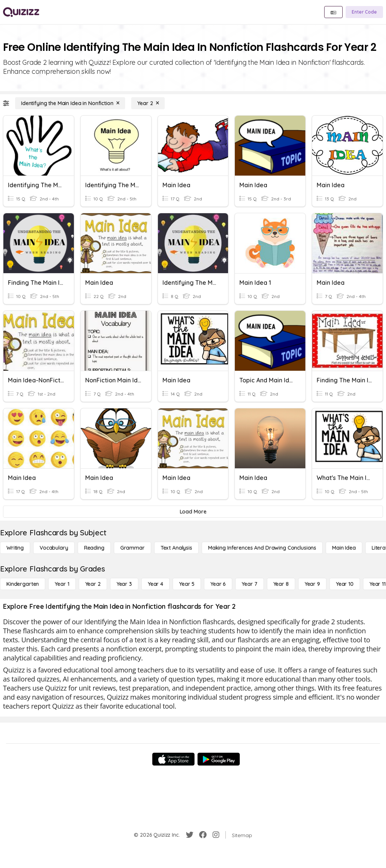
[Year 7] (249, 584)
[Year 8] (281, 584)
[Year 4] (155, 584)
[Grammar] (132, 548)
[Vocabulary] (54, 548)
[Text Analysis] (176, 548)
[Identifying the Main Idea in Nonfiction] (70, 103)
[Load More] (193, 512)
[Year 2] (148, 103)
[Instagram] (216, 835)
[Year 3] (124, 584)
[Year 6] (218, 584)
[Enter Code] (364, 12)
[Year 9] (312, 584)
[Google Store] (219, 759)
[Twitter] (190, 835)
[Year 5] (187, 584)
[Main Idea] (344, 548)
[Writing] (15, 548)
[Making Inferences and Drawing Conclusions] (262, 548)
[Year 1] (62, 584)
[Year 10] (345, 584)
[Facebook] (203, 835)
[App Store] (173, 759)
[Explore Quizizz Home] (21, 12)
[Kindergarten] (23, 584)
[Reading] (94, 548)
